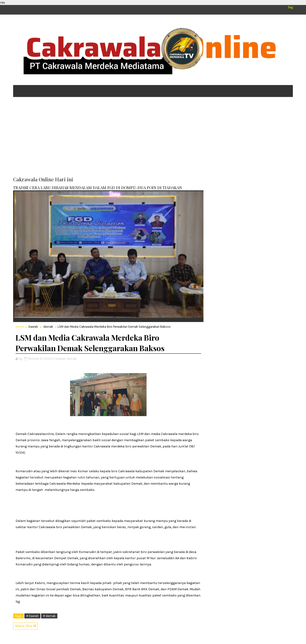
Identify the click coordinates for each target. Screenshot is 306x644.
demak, (72, 359)
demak (48, 327)
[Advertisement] (153, 138)
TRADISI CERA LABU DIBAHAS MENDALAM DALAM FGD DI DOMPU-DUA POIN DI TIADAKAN (98, 188)
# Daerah (32, 616)
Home (20, 327)
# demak (49, 616)
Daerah (33, 327)
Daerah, (61, 359)
